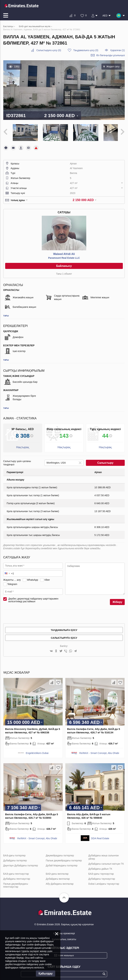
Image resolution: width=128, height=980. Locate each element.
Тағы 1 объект (64, 272)
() (49, 50)
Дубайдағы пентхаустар (17, 877)
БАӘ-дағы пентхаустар (16, 872)
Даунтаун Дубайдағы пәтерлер (21, 863)
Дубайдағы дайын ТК (100, 867)
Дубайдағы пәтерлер (15, 858)
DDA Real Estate (100, 836)
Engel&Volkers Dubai (37, 751)
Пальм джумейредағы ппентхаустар (16, 883)
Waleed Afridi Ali (64, 252)
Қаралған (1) (118, 50)
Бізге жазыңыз (66, 953)
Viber (47, 578)
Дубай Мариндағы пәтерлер (62, 863)
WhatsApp (33, 578)
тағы (6, 313)
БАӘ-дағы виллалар (57, 872)
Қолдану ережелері (64, 931)
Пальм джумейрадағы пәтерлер (64, 858)
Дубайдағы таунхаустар (102, 877)
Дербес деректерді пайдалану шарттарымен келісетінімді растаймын (33, 598)
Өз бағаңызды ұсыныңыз (110, 55)
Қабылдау (46, 974)
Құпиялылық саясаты (64, 937)
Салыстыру (105, 461)
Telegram (12, 582)
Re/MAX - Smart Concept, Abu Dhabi (99, 751)
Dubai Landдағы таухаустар (104, 882)
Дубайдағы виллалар (58, 877)
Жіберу (117, 600)
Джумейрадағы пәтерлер (60, 853)
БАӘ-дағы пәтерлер (14, 853)
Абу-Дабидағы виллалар (60, 882)
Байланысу (64, 264)
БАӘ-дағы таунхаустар (101, 872)
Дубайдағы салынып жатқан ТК (106, 862)
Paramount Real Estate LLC (64, 256)
